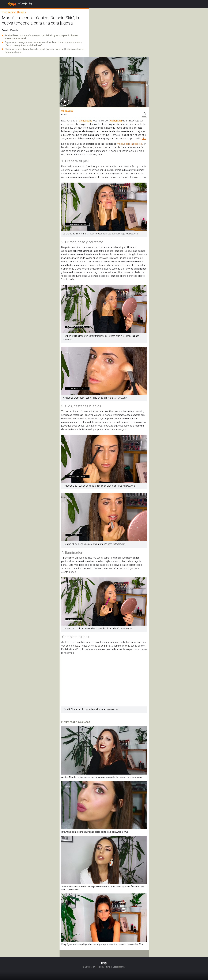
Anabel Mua (116, 121)
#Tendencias (85, 121)
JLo (144, 138)
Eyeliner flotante (55, 49)
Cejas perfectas (13, 52)
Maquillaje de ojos (34, 49)
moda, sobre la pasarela (130, 144)
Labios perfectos (75, 49)
